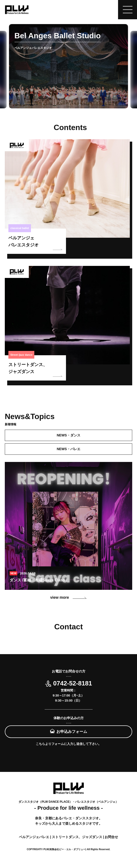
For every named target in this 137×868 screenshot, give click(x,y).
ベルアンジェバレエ (35, 837)
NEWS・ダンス (69, 435)
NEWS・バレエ (69, 449)
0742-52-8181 (69, 683)
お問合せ (111, 837)
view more (68, 597)
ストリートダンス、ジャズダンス (77, 837)
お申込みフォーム (72, 732)
